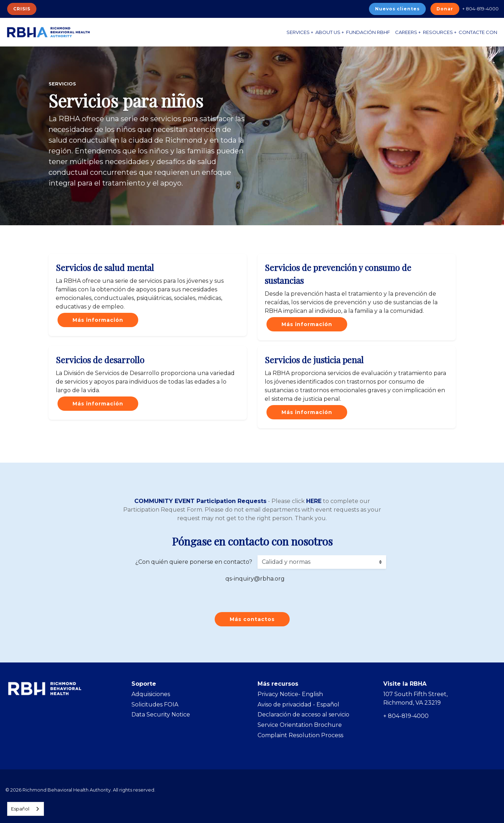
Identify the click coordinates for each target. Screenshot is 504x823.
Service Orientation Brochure (300, 725)
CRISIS (22, 9)
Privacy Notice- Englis (288, 694)
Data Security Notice (161, 714)
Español (20, 809)
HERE (314, 501)
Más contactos (252, 619)
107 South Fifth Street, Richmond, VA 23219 (415, 698)
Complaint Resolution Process (300, 735)
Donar (445, 9)
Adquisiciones (151, 694)
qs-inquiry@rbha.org (255, 579)
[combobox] (26, 809)
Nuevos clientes (397, 9)
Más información (98, 320)
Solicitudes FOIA (155, 704)
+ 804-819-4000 (480, 9)
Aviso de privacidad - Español (298, 704)
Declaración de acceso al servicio (303, 714)
